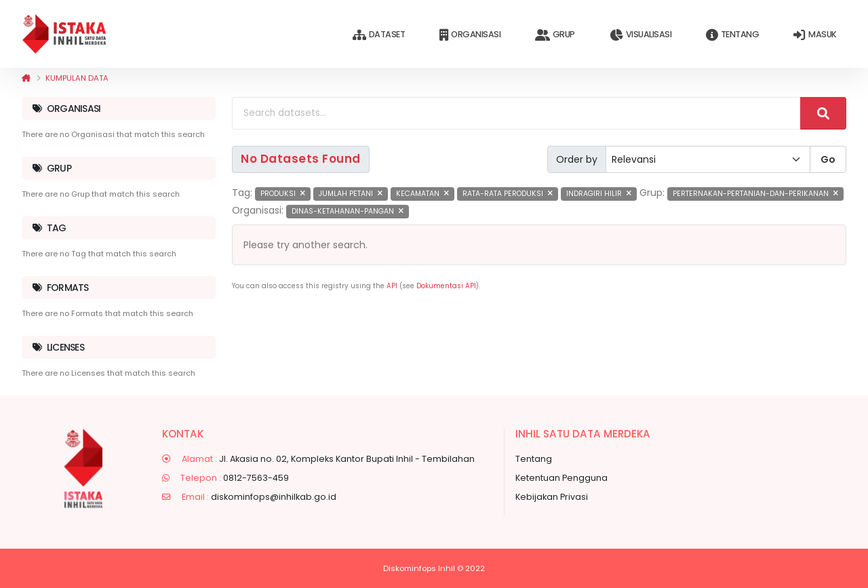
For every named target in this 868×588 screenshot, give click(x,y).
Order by (577, 159)
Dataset (379, 35)
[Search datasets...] (516, 113)
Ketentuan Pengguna (561, 478)
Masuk (815, 35)
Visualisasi (640, 35)
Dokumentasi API (446, 286)
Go (828, 159)
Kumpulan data (77, 78)
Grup (555, 35)
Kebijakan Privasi (552, 497)
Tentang (732, 35)
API (392, 286)
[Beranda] (26, 78)
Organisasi (470, 35)
